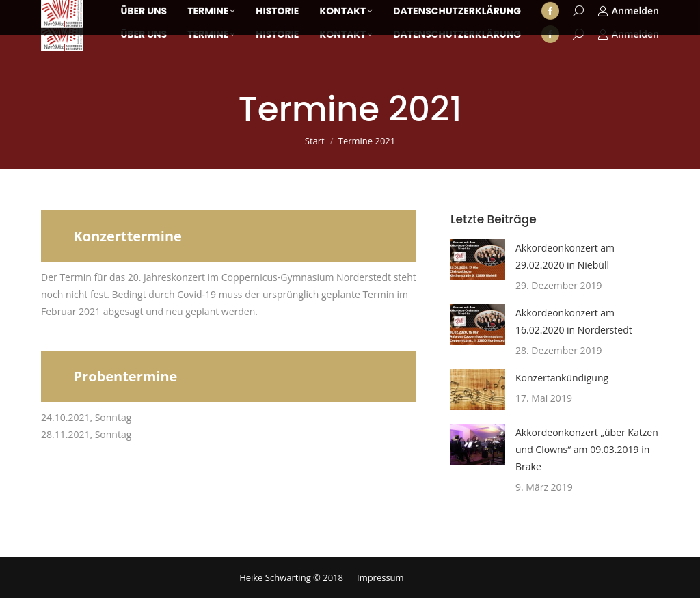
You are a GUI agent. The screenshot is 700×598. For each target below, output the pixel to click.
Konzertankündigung (562, 378)
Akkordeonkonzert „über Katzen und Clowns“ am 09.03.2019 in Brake (587, 449)
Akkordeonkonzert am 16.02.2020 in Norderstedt (574, 321)
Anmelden (628, 34)
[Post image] (478, 260)
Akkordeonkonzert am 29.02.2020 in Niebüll (565, 256)
